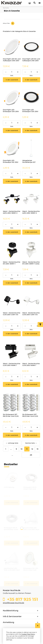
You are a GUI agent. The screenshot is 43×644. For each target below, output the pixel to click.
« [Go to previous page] (6, 443)
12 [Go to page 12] (32, 449)
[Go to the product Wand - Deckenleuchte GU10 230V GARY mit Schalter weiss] (31, 301)
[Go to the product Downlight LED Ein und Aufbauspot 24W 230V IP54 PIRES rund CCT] (12, 47)
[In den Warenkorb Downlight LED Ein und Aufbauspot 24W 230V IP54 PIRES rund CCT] (12, 80)
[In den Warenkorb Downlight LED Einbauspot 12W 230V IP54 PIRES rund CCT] (12, 131)
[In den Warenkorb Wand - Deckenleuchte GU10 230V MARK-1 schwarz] (12, 384)
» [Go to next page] (36, 443)
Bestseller (11, 464)
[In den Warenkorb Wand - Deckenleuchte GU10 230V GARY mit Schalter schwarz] (12, 334)
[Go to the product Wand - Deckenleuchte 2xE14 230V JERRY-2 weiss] (31, 199)
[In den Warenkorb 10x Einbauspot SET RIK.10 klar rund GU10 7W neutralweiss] (31, 435)
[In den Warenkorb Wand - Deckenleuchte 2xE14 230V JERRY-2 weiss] (31, 232)
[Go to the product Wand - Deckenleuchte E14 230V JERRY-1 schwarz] (12, 250)
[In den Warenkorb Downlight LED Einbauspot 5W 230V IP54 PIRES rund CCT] (12, 181)
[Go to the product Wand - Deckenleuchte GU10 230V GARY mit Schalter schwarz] (12, 301)
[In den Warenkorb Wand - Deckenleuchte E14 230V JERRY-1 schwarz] (12, 283)
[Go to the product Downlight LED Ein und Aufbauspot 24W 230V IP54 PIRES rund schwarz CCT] (31, 47)
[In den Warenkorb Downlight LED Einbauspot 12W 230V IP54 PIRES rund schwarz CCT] (31, 131)
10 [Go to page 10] (22, 449)
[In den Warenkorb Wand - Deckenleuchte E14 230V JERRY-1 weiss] (31, 283)
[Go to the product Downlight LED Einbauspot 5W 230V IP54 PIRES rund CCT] (12, 148)
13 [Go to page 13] (38, 449)
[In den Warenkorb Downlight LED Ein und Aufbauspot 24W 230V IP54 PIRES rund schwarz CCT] (31, 80)
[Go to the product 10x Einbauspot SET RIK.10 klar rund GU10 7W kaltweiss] (12, 402)
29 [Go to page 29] (31, 455)
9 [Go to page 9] (16, 449)
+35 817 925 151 (22, 599)
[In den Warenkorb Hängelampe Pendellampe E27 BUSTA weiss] (31, 181)
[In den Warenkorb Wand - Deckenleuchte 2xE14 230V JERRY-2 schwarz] (12, 232)
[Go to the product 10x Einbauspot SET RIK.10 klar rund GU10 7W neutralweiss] (31, 402)
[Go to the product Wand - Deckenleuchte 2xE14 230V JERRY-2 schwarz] (12, 199)
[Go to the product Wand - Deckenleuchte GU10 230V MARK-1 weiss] (31, 351)
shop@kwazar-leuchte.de (13, 603)
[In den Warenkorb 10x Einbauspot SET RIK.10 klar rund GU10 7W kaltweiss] (12, 435)
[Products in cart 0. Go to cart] (30, 3)
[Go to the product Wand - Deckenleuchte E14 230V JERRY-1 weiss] (31, 250)
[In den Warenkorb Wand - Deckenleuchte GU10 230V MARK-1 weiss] (31, 384)
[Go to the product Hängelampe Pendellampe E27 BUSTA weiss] (31, 148)
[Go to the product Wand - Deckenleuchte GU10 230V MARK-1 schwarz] (12, 351)
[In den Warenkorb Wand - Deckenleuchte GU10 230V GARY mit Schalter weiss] (31, 334)
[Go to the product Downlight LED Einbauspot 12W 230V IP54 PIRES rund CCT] (12, 98)
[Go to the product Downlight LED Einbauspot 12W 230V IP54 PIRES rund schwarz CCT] (31, 98)
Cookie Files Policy (28, 634)
